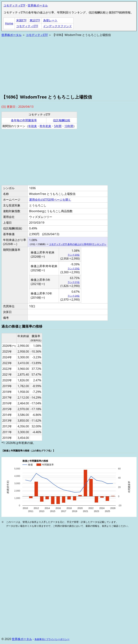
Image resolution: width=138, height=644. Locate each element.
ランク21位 (74, 282)
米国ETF (21, 20)
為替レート (50, 20)
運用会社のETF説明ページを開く (50, 200)
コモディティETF (14, 5)
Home (9, 23)
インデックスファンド (57, 26)
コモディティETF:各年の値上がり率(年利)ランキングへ (78, 244)
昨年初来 (45, 126)
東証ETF (35, 20)
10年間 (69, 126)
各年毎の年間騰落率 (24, 120)
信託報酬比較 (62, 120)
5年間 (58, 126)
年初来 (33, 126)
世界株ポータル (38, 5)
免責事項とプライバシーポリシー (52, 639)
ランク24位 (74, 296)
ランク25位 (74, 268)
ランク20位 (74, 255)
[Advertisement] (69, 65)
